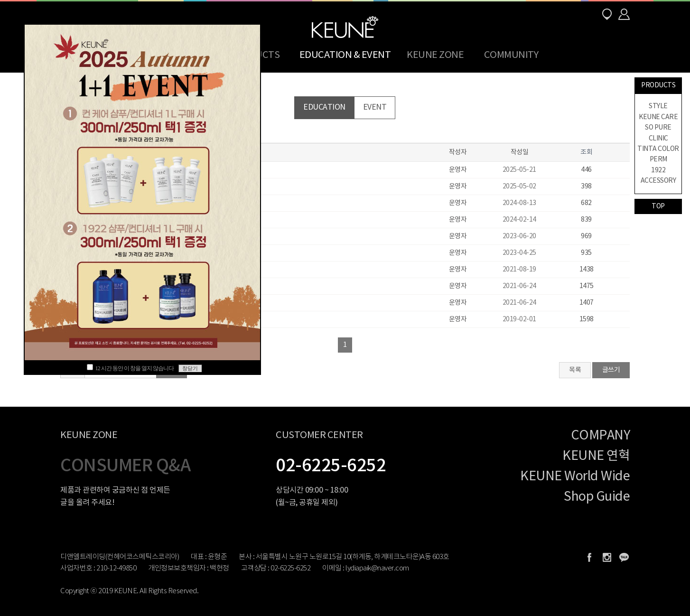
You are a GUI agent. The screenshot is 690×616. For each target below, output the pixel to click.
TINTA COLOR (658, 149)
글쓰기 (611, 370)
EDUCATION (324, 107)
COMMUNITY (511, 55)
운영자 (458, 170)
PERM (658, 159)
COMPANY (601, 436)
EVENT (375, 107)
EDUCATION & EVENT (345, 55)
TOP (658, 206)
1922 (658, 170)
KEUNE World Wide (575, 476)
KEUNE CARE (658, 117)
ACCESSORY (658, 181)
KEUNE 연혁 (596, 456)
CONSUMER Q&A (125, 466)
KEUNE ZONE (435, 55)
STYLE (658, 106)
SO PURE (658, 128)
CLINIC (658, 139)
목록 (575, 370)
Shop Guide (597, 497)
